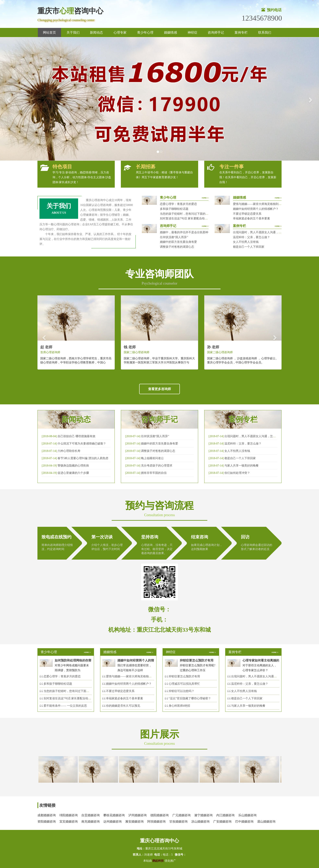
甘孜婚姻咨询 (178, 822)
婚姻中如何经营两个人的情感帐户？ (256, 209)
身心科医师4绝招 (181, 706)
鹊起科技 (158, 861)
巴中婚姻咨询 (244, 822)
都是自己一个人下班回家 (249, 247)
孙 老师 (213, 347)
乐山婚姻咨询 (247, 815)
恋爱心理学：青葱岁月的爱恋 (178, 204)
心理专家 (120, 32)
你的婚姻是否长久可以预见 (123, 706)
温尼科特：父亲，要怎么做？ (251, 237)
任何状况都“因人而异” (174, 237)
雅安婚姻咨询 (134, 822)
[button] (8, 99)
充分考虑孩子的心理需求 (157, 466)
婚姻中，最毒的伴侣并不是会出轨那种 (184, 232)
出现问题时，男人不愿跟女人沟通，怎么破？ (261, 232)
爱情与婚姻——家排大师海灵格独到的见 (132, 676)
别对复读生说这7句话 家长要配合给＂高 (69, 698)
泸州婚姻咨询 (138, 815)
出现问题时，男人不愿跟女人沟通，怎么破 (251, 436)
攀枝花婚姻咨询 (114, 815)
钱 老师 (130, 347)
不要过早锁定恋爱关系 (247, 214)
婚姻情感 (170, 32)
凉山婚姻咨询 (200, 822)
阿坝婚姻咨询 (156, 822)
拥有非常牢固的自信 (154, 473)
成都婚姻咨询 (47, 815)
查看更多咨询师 (159, 389)
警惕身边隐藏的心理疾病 (73, 466)
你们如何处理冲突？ (237, 473)
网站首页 (49, 32)
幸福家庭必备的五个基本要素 (251, 218)
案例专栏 (241, 32)
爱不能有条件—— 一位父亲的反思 (65, 706)
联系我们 (265, 32)
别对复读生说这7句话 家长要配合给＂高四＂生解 (191, 218)
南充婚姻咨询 (91, 822)
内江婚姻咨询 (225, 815)
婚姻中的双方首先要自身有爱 (178, 242)
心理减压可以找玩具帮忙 (184, 684)
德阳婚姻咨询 (159, 815)
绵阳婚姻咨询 (69, 815)
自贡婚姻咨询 (91, 815)
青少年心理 (145, 32)
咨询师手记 (216, 32)
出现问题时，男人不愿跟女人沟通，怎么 (257, 676)
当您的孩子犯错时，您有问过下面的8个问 (70, 691)
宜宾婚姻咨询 (69, 822)
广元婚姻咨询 (181, 815)
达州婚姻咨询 (113, 822)
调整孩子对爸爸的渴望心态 (177, 247)
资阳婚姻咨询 (47, 822)
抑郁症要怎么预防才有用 (184, 676)
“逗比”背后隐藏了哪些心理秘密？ (190, 698)
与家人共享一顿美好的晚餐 (241, 466)
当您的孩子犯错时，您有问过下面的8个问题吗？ (191, 214)
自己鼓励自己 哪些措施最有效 (76, 436)
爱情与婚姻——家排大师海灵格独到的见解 (260, 204)
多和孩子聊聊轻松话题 (174, 209)
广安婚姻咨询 (222, 822)
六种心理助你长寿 (69, 451)
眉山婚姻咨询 (266, 822)
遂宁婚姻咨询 (203, 815)
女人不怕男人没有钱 (246, 242)
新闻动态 (96, 32)
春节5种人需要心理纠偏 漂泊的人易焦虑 (83, 458)
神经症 (192, 32)
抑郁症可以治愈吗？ (181, 691)
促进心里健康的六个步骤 (73, 473)
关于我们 (73, 32)
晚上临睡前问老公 (152, 458)
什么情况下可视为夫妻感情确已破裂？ (82, 444)
